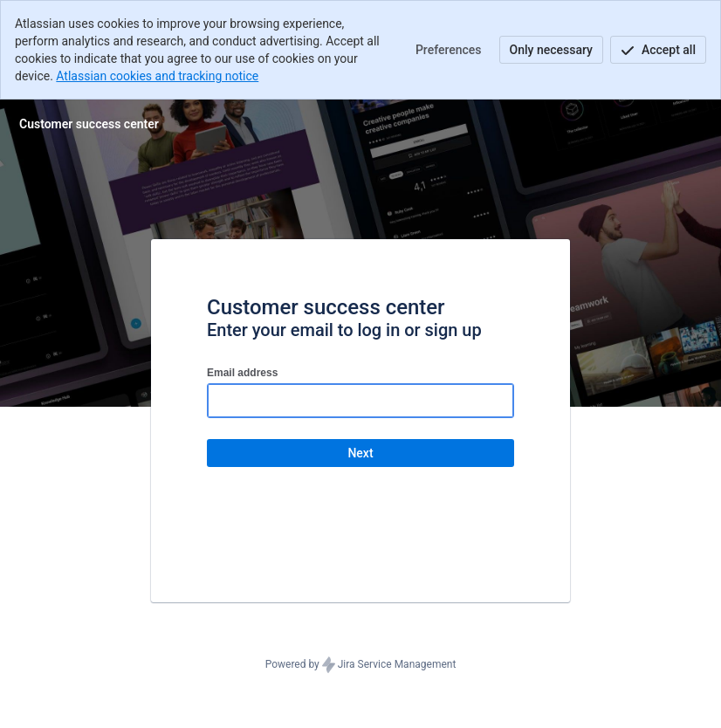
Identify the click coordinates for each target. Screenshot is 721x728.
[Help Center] (89, 124)
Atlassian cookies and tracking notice (157, 76)
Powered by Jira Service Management (361, 665)
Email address (242, 373)
